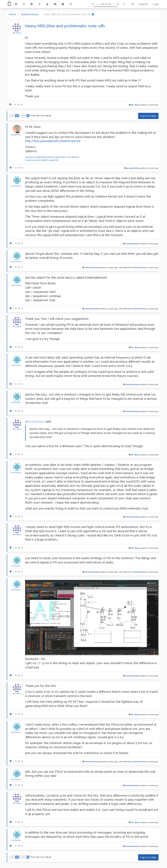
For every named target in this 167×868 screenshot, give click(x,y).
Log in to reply (148, 116)
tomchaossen (18, 186)
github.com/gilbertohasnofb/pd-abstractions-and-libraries (52, 157)
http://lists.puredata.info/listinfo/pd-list (53, 141)
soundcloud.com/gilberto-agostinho (42, 160)
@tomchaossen (35, 422)
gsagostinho (17, 135)
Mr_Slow (17, 33)
